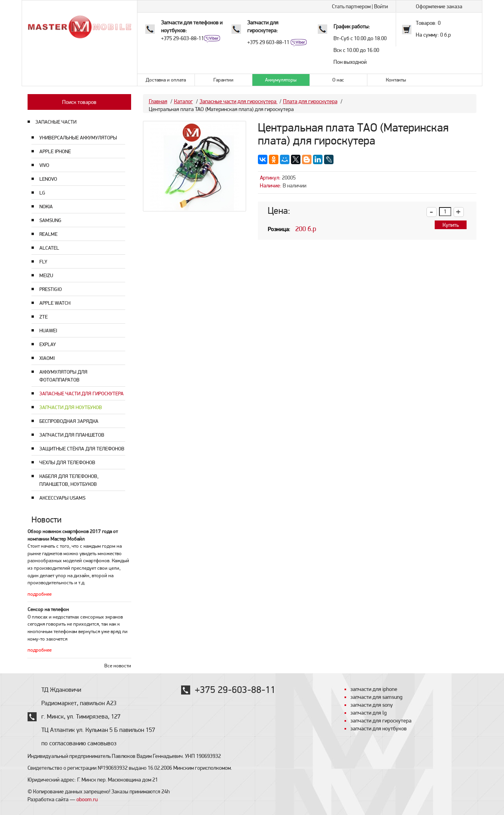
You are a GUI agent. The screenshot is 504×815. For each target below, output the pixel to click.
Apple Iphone (55, 151)
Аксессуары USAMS (62, 498)
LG (42, 193)
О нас (338, 80)
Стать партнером (351, 6)
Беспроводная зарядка (69, 421)
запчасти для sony (372, 705)
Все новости (118, 666)
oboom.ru (87, 799)
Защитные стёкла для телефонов (82, 449)
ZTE (44, 317)
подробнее (40, 594)
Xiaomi (47, 358)
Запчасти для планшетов (72, 435)
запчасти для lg (369, 713)
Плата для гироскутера (310, 101)
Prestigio (51, 289)
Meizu (46, 275)
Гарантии (223, 80)
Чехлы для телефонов (67, 462)
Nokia (46, 207)
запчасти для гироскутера (381, 721)
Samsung (50, 220)
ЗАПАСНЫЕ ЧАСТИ (56, 122)
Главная (158, 101)
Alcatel (49, 248)
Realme (48, 234)
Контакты (396, 80)
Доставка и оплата (166, 80)
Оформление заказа (439, 6)
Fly (43, 262)
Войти (381, 6)
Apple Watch (55, 303)
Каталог (183, 101)
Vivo (44, 165)
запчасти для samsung (376, 697)
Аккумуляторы (281, 80)
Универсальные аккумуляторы (78, 138)
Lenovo (48, 179)
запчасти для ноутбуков (379, 728)
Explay (48, 344)
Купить (451, 225)
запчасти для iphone (374, 689)
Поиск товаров (79, 102)
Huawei (48, 331)
